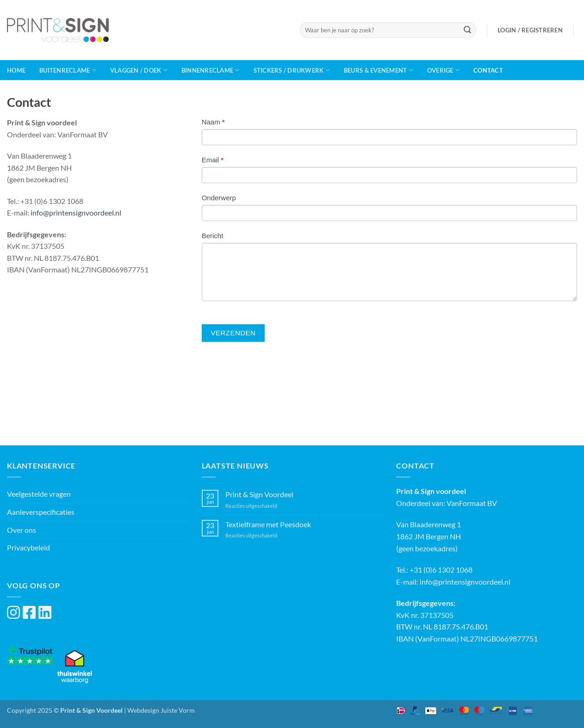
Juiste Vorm (178, 710)
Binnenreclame (211, 70)
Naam (213, 122)
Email (213, 160)
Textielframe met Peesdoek (268, 524)
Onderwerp (219, 198)
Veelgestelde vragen (39, 494)
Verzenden (233, 333)
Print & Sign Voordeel (259, 494)
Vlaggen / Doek (139, 70)
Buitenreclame (68, 70)
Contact (488, 70)
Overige (443, 70)
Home (16, 70)
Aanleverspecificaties (41, 512)
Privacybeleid (28, 547)
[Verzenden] (467, 30)
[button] (530, 30)
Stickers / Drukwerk (292, 70)
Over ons (22, 530)
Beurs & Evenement (379, 70)
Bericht (213, 236)
